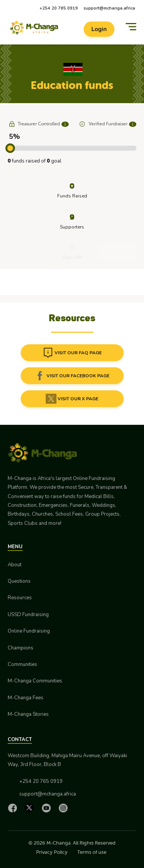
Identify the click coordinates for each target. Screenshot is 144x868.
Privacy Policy (52, 852)
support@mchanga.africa (109, 8)
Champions (21, 648)
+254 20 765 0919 (59, 8)
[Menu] (131, 27)
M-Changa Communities (35, 681)
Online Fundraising (29, 631)
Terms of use (92, 852)
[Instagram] (65, 808)
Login (99, 29)
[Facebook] (14, 808)
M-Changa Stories (28, 714)
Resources (20, 598)
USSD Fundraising (28, 615)
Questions (19, 581)
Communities (22, 664)
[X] (31, 808)
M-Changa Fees (26, 698)
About (15, 565)
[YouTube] (48, 808)
